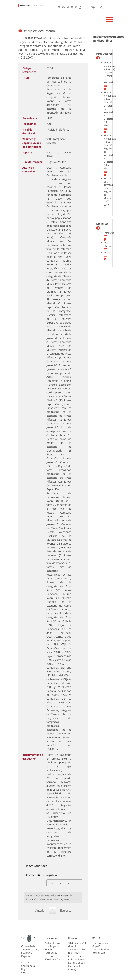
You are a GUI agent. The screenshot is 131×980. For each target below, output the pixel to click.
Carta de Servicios (101, 949)
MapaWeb (97, 946)
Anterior (40, 911)
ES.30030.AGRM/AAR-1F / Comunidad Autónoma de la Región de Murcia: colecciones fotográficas (52, 40)
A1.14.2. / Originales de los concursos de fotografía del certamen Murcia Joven (49, 897)
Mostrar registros (41, 875)
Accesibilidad (98, 953)
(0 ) (94, 7)
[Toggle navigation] (114, 20)
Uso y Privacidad (100, 943)
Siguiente (65, 911)
